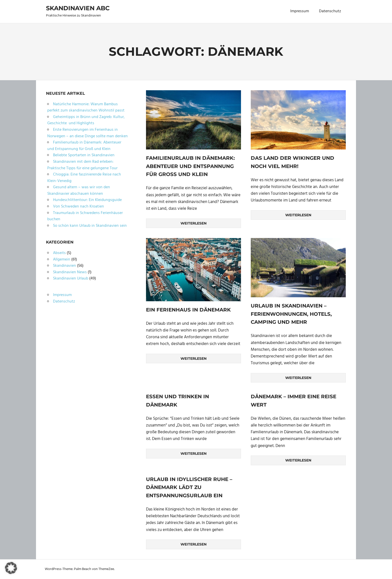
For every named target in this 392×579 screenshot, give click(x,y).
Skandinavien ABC (78, 8)
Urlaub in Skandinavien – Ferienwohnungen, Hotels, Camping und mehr (291, 314)
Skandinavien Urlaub (71, 278)
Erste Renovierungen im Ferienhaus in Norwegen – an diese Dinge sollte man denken (87, 133)
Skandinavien (64, 266)
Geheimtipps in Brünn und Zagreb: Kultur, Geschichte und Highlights (86, 120)
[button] (11, 568)
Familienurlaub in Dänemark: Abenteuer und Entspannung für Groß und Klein (190, 166)
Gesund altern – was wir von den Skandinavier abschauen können (79, 190)
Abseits (59, 253)
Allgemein (62, 259)
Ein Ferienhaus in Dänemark (188, 310)
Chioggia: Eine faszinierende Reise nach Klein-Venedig (84, 178)
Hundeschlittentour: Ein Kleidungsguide (87, 200)
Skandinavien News (70, 272)
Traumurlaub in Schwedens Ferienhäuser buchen (85, 216)
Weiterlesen (193, 223)
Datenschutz (330, 11)
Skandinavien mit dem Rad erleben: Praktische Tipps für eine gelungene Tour (82, 165)
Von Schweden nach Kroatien (78, 206)
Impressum (300, 11)
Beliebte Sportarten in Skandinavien (84, 155)
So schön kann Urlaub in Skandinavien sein (90, 226)
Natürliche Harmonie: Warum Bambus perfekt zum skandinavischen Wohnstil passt (86, 107)
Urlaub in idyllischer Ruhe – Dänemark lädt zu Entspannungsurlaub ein (189, 487)
